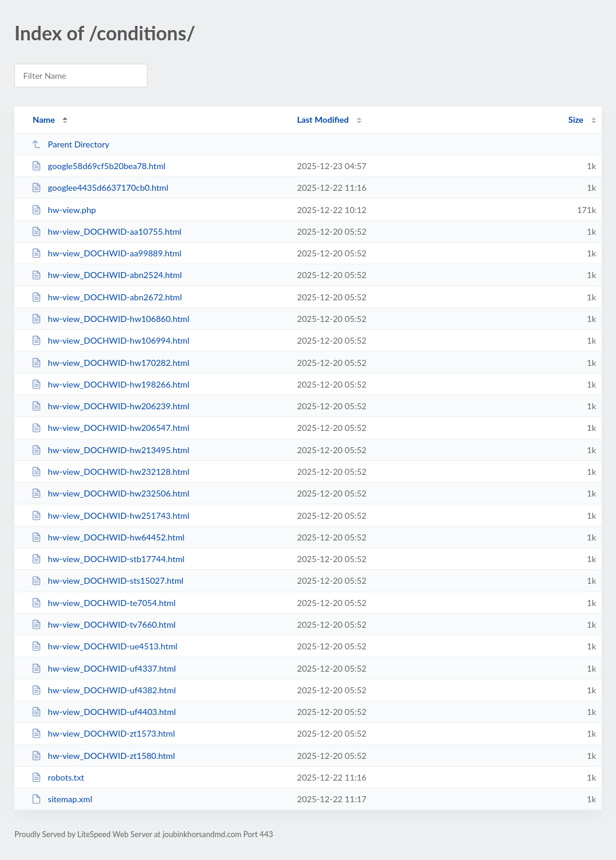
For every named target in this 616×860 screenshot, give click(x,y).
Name (44, 119)
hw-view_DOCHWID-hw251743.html (110, 515)
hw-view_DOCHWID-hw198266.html (110, 384)
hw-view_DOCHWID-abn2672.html (106, 297)
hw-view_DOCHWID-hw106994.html (110, 340)
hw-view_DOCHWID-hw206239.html (110, 406)
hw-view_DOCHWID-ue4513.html (104, 646)
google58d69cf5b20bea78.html (98, 166)
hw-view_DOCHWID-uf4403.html (103, 712)
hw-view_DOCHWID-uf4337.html (103, 668)
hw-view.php (63, 210)
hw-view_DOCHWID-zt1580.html (103, 756)
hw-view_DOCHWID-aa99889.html (106, 253)
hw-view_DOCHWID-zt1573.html (103, 733)
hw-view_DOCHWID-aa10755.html (106, 231)
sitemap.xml (62, 799)
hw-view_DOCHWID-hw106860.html (110, 319)
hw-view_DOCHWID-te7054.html (103, 603)
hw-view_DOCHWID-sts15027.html (107, 580)
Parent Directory (70, 144)
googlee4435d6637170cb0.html (100, 187)
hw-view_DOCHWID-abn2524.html (106, 275)
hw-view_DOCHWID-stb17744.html (108, 559)
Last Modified (323, 119)
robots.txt (58, 777)
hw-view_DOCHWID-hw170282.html (110, 363)
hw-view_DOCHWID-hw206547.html (110, 428)
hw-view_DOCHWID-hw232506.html (110, 493)
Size (576, 119)
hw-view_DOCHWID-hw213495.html (110, 450)
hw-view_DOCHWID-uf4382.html (103, 690)
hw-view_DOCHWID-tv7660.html (103, 624)
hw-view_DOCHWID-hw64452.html (108, 537)
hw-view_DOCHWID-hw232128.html (110, 472)
